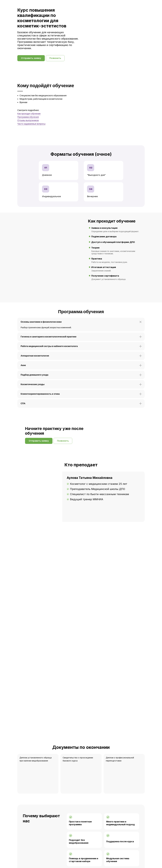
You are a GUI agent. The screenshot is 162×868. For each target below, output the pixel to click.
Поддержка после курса (120, 695)
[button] (31, 58)
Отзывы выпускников (28, 120)
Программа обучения (28, 117)
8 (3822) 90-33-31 (36, 859)
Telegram (70, 859)
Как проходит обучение (29, 114)
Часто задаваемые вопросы (31, 124)
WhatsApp (59, 859)
